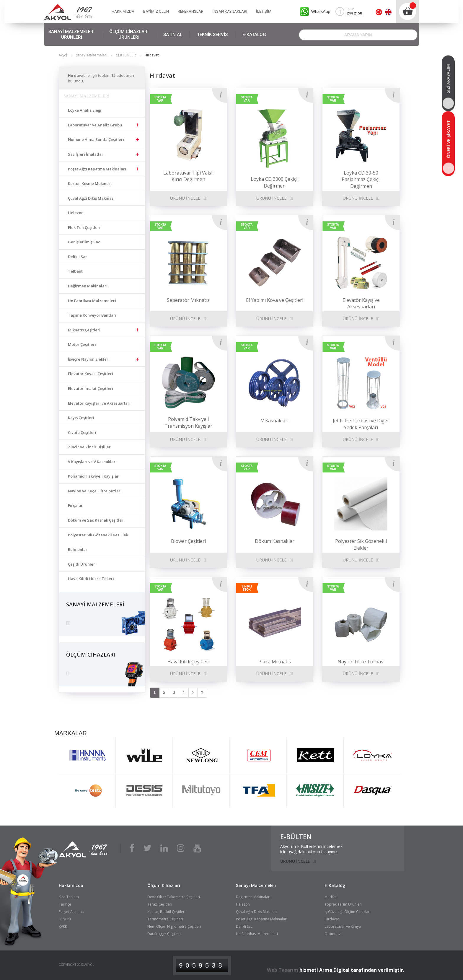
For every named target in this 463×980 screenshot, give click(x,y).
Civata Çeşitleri (82, 432)
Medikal (331, 897)
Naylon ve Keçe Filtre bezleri (95, 491)
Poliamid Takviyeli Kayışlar (93, 476)
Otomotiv (332, 934)
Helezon (76, 213)
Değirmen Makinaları (88, 286)
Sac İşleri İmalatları (86, 154)
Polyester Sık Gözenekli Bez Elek (98, 535)
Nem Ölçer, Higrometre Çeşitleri (174, 926)
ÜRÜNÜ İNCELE (185, 198)
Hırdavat (332, 919)
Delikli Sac (78, 257)
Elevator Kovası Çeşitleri (91, 374)
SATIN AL (173, 35)
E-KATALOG (254, 35)
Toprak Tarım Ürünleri (343, 904)
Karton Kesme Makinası (90, 183)
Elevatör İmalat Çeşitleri (91, 388)
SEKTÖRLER (126, 55)
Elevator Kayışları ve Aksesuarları (99, 403)
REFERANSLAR (191, 11)
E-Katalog (335, 885)
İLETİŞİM (264, 11)
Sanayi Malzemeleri (92, 55)
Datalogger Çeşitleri (164, 934)
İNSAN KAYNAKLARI (230, 11)
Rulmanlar (78, 549)
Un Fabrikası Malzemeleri (92, 301)
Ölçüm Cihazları (164, 885)
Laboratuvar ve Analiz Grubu (95, 125)
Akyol (63, 55)
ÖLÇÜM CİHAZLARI (129, 35)
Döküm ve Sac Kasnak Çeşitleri (96, 520)
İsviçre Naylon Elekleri (89, 359)
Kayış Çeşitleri (81, 418)
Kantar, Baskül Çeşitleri (166, 912)
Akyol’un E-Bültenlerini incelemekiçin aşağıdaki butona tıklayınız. (311, 849)
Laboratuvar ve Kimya (343, 926)
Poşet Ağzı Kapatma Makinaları (97, 169)
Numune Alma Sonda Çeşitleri (96, 139)
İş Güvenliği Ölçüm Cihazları (348, 912)
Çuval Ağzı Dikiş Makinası (91, 198)
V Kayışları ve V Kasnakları (92, 462)
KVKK (63, 926)
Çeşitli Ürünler (81, 564)
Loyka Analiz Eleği (85, 110)
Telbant (75, 271)
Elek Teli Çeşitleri (84, 227)
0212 (351, 12)
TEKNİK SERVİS (212, 35)
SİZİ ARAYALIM (448, 87)
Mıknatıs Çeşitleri (84, 330)
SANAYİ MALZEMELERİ (71, 35)
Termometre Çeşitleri (165, 919)
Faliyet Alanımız (72, 912)
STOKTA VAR (160, 99)
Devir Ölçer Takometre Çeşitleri (174, 897)
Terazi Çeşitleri (160, 904)
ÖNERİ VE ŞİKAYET (449, 147)
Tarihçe (65, 904)
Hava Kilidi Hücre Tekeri (91, 579)
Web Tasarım (283, 970)
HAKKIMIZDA (123, 11)
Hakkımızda (71, 885)
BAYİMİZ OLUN (156, 11)
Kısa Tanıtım (69, 897)
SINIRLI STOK (247, 588)
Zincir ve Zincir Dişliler (89, 447)
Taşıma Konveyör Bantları (92, 315)
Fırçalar (75, 505)
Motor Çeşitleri (82, 344)
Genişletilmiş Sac (84, 242)
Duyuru (65, 919)
